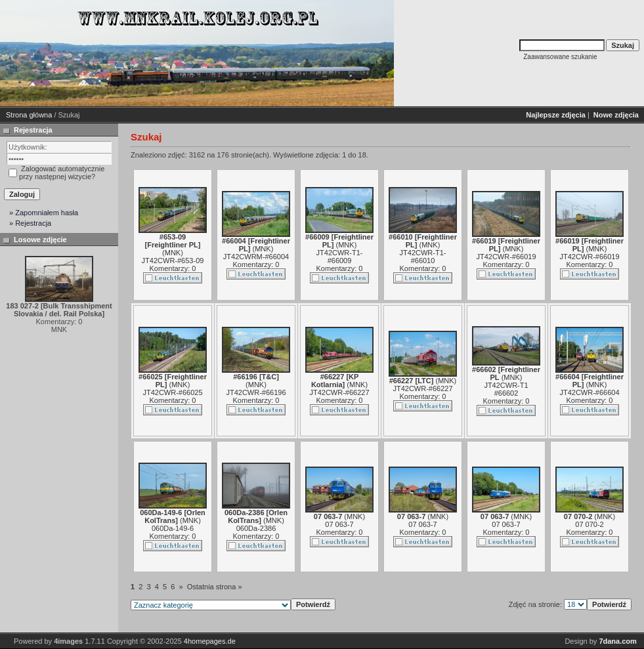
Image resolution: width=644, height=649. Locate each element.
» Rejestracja (30, 223)
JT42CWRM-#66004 (256, 257)
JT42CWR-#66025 (172, 392)
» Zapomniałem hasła (44, 213)
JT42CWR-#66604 (589, 392)
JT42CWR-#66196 (256, 392)
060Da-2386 (256, 528)
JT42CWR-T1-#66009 (340, 257)
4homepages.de (210, 641)
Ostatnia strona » (215, 587)
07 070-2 (589, 524)
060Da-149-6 (173, 528)
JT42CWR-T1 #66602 (506, 389)
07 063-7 (339, 524)
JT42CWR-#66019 (506, 257)
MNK (173, 253)
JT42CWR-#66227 (339, 392)
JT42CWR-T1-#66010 (423, 257)
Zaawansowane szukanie (560, 57)
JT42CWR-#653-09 (173, 261)
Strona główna (29, 115)
